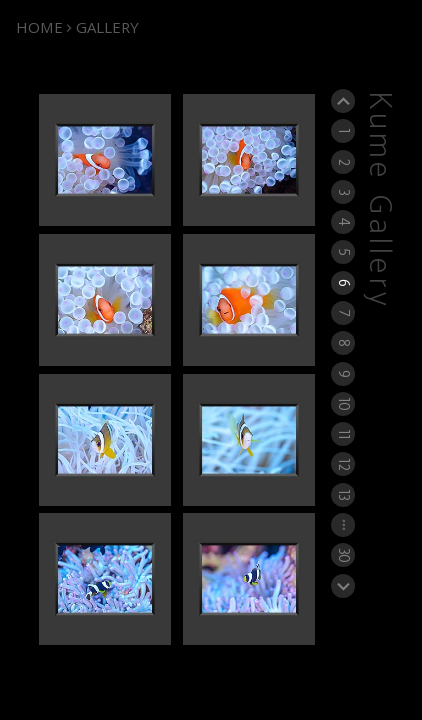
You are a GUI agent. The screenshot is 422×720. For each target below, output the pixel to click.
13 (343, 494)
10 (343, 403)
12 (343, 464)
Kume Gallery (379, 200)
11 (343, 434)
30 (343, 555)
